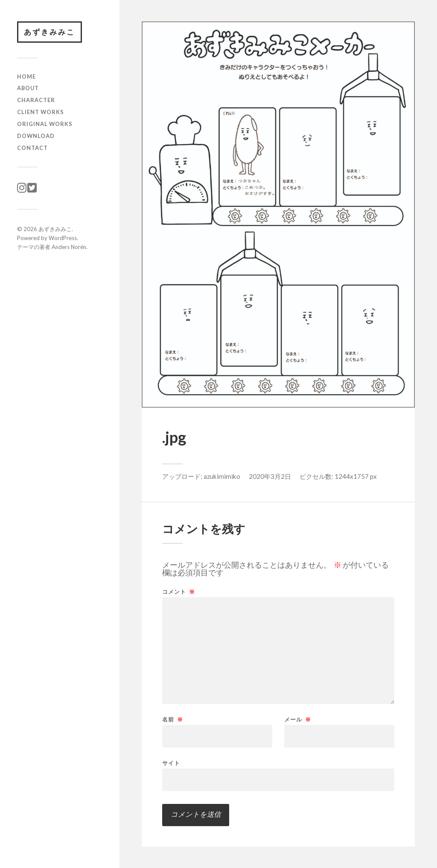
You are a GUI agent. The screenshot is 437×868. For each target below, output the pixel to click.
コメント (179, 592)
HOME (26, 76)
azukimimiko (222, 476)
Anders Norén (69, 247)
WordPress (63, 238)
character (36, 100)
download (36, 136)
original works (45, 124)
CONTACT (32, 148)
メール (298, 720)
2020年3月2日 (270, 476)
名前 (173, 720)
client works (41, 112)
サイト (171, 763)
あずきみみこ (50, 32)
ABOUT (28, 88)
